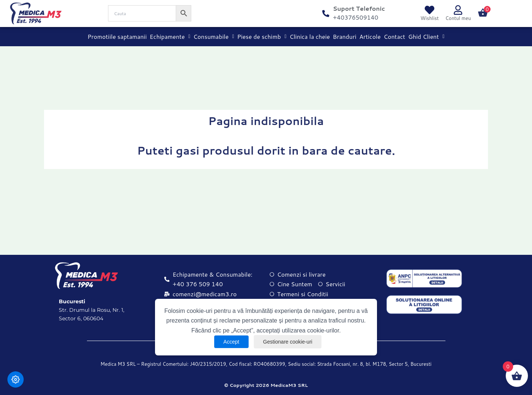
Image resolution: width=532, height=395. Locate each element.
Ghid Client (426, 36)
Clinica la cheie (309, 36)
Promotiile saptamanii (117, 36)
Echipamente (170, 36)
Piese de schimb (262, 36)
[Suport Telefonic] (326, 13)
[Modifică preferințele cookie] (16, 379)
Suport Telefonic (359, 8)
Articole (370, 36)
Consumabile (214, 36)
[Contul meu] (458, 10)
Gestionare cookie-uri (288, 342)
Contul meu (458, 18)
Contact (394, 36)
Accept (231, 342)
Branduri (345, 36)
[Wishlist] (430, 10)
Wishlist (430, 18)
